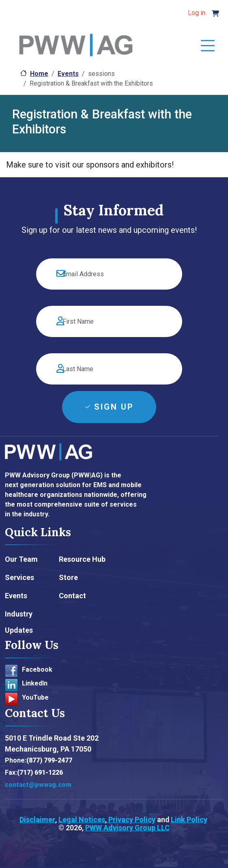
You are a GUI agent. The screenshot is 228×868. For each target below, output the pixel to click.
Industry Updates (19, 622)
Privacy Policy (131, 820)
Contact (72, 596)
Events (68, 74)
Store (68, 577)
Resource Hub (82, 559)
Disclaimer (37, 820)
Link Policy (189, 820)
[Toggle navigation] (208, 46)
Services (19, 577)
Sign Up (114, 407)
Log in (197, 13)
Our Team (21, 559)
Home (39, 74)
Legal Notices (82, 820)
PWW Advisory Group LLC (127, 828)
